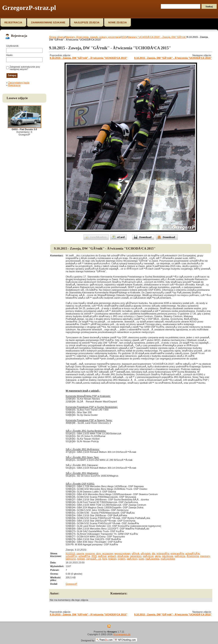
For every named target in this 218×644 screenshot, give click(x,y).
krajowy (112, 559)
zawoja (80, 553)
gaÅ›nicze (148, 556)
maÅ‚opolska (152, 559)
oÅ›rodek (146, 553)
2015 (124, 37)
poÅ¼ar (102, 556)
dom (98, 553)
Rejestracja (14, 85)
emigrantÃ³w (177, 553)
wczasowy (108, 553)
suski (141, 559)
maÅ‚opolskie (168, 559)
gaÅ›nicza (180, 556)
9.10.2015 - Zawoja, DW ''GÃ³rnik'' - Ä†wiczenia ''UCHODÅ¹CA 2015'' (89, 58)
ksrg (105, 559)
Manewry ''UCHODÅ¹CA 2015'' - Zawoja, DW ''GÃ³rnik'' (157, 37)
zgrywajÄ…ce (94, 559)
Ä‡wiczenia (193, 556)
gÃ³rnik (136, 553)
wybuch (112, 556)
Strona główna (57, 37)
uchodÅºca (84, 556)
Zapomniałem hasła (19, 83)
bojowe (81, 559)
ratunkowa (167, 556)
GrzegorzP (71, 584)
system (122, 559)
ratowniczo (136, 556)
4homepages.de (122, 634)
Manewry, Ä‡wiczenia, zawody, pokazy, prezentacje (93, 37)
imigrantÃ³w (163, 553)
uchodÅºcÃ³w (193, 553)
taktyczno (71, 559)
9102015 (70, 553)
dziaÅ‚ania (123, 556)
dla (154, 553)
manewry (205, 556)
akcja (158, 556)
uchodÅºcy (71, 556)
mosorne (90, 553)
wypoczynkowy (122, 553)
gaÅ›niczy (132, 559)
